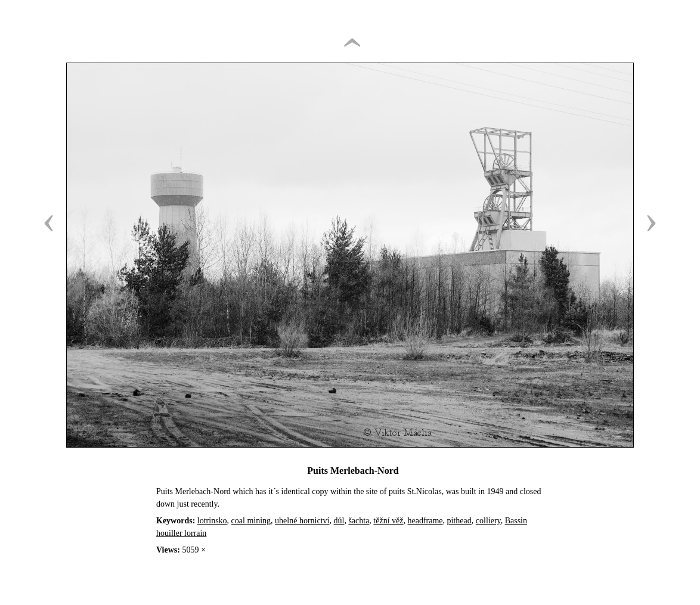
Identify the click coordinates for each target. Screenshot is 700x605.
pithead (459, 521)
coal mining (251, 521)
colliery (488, 521)
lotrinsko (212, 521)
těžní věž (388, 521)
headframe (425, 521)
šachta (359, 521)
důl (339, 521)
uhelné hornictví (302, 521)
